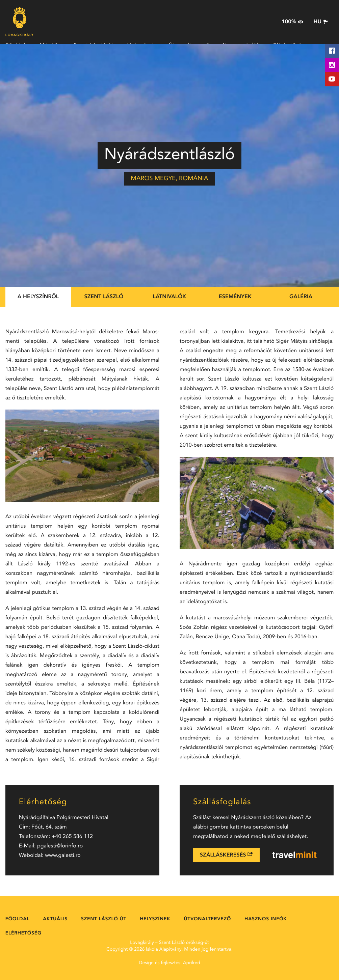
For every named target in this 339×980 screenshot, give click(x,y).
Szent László (104, 297)
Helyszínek (155, 919)
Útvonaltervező (207, 919)
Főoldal (18, 919)
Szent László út (104, 919)
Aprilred (192, 963)
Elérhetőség (23, 933)
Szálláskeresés (226, 855)
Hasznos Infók (266, 919)
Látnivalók (170, 297)
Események (235, 297)
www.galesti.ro (63, 856)
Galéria (301, 297)
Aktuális (55, 919)
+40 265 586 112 (72, 837)
